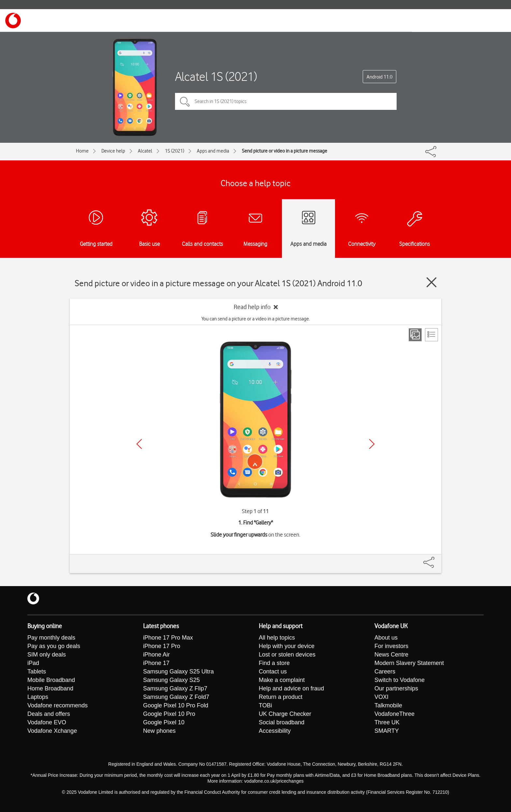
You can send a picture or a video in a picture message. (256, 319)
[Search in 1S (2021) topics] (286, 101)
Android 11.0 (380, 77)
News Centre (391, 655)
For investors (391, 646)
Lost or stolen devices (287, 655)
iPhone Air (156, 655)
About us (386, 638)
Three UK (387, 722)
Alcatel (145, 151)
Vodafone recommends (58, 705)
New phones (159, 731)
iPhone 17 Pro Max (168, 638)
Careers (385, 672)
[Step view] (415, 335)
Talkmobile (388, 705)
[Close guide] (431, 282)
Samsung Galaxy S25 (171, 680)
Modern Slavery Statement (409, 663)
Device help (113, 151)
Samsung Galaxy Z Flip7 (175, 688)
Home (82, 151)
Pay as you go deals (54, 646)
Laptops (38, 697)
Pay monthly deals (51, 638)
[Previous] (139, 444)
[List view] (431, 335)
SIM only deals (47, 655)
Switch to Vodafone (400, 680)
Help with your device (287, 646)
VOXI (381, 697)
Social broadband (282, 722)
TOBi (265, 705)
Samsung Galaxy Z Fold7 (176, 697)
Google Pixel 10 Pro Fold (176, 705)
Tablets (37, 672)
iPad (33, 663)
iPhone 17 (156, 663)
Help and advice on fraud (291, 688)
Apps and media (213, 151)
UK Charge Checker (285, 714)
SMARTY (387, 731)
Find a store (274, 663)
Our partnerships (396, 688)
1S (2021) (175, 151)
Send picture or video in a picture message (285, 151)
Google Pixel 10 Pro (169, 714)
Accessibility (275, 731)
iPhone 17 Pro (162, 646)
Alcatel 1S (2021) (216, 76)
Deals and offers (49, 714)
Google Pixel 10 (164, 722)
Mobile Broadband (51, 680)
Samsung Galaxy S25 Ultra (178, 672)
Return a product (281, 697)
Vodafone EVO (47, 722)
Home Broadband (50, 688)
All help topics (277, 638)
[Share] (437, 559)
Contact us (273, 672)
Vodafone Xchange (52, 731)
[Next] (372, 444)
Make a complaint (282, 680)
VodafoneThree (394, 714)
